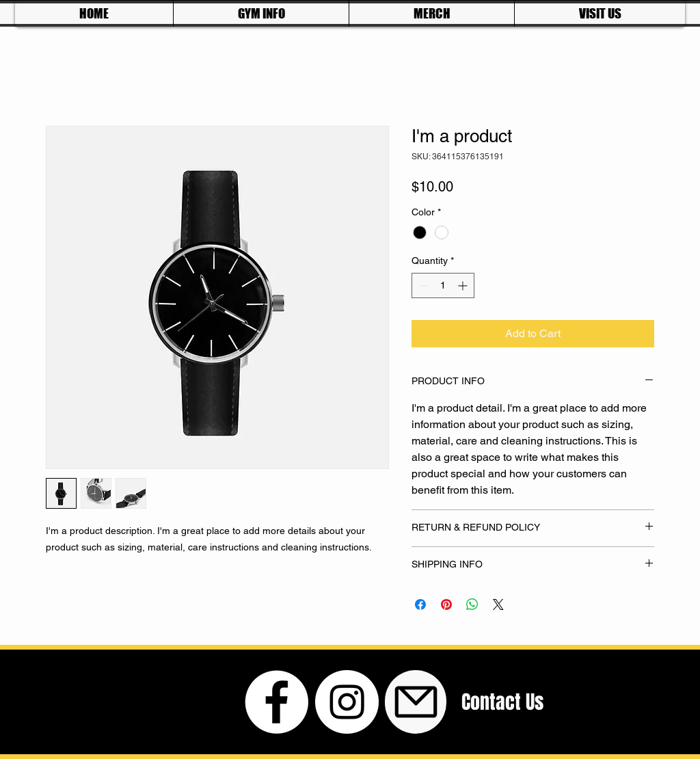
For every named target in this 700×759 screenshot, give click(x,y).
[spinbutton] (443, 285)
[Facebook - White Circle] (277, 702)
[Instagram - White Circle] (347, 702)
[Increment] (464, 285)
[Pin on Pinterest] (446, 604)
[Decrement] (422, 285)
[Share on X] (498, 604)
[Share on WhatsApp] (472, 604)
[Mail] (416, 702)
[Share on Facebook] (420, 604)
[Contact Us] (502, 702)
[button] (261, 14)
